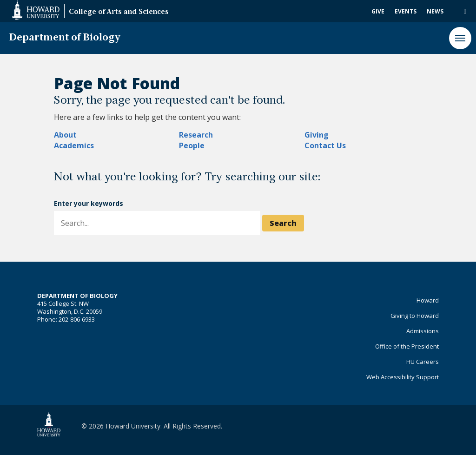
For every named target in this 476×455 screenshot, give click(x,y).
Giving (317, 135)
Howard (428, 300)
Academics (74, 145)
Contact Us (325, 145)
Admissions (423, 331)
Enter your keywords (89, 203)
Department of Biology (65, 38)
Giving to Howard (415, 316)
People (192, 145)
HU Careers (423, 362)
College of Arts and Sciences (119, 12)
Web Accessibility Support (403, 377)
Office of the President (407, 346)
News (435, 11)
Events (406, 11)
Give (378, 11)
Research (196, 135)
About (65, 135)
